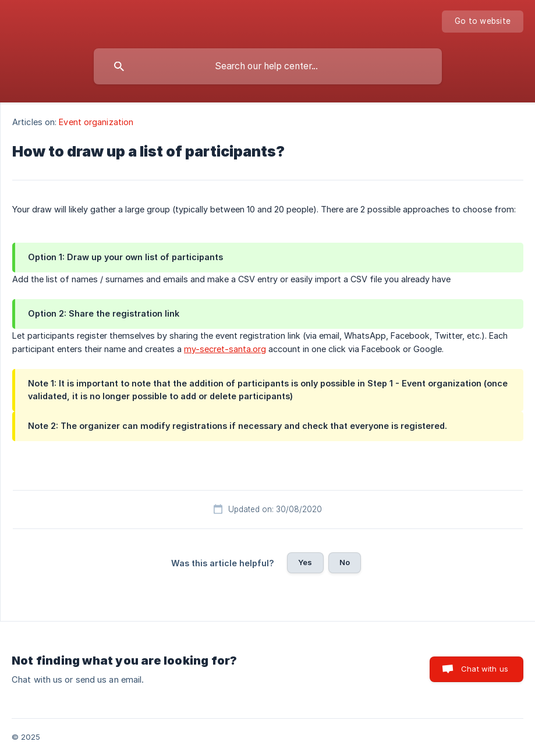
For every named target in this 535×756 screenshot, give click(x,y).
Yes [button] (305, 562)
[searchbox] (268, 66)
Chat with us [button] (485, 669)
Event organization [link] (96, 122)
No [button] (345, 562)
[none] (483, 22)
